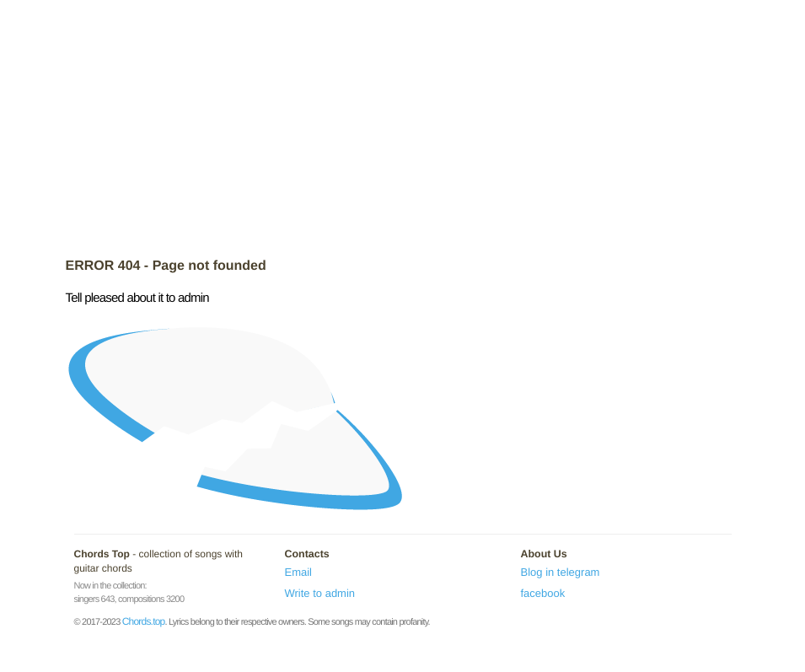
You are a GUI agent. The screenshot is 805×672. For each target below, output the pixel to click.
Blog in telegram (561, 572)
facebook (543, 593)
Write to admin (320, 593)
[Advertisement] (403, 131)
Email (299, 572)
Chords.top (144, 621)
